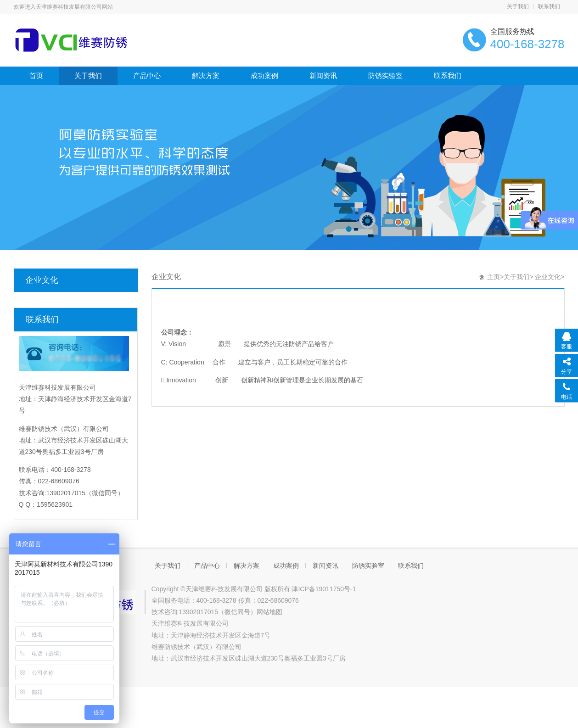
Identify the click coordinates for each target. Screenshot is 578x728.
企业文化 (42, 280)
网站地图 (269, 612)
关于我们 (518, 6)
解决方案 (206, 76)
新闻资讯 (323, 76)
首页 (36, 76)
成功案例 (264, 76)
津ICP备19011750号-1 (324, 589)
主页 (494, 277)
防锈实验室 (385, 76)
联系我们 (549, 6)
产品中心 (147, 76)
